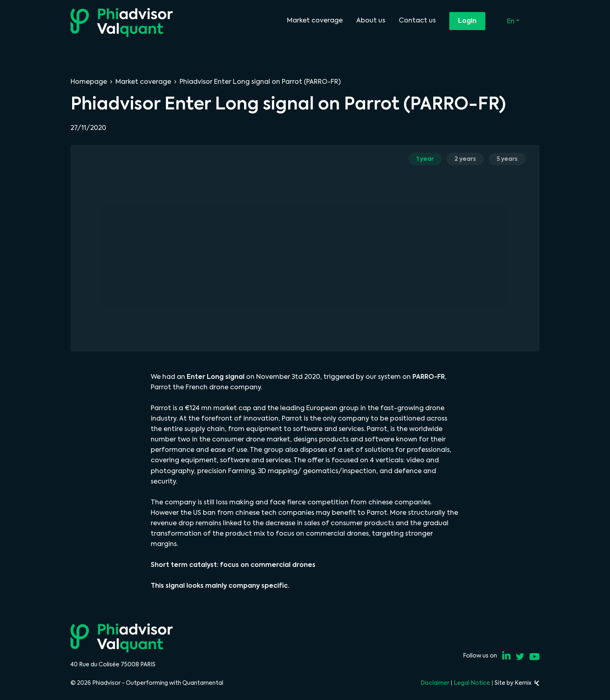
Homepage (89, 82)
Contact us (417, 20)
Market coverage (315, 20)
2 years (465, 159)
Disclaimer (435, 683)
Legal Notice (472, 683)
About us (371, 20)
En (512, 21)
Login (467, 21)
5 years (507, 159)
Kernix (527, 683)
